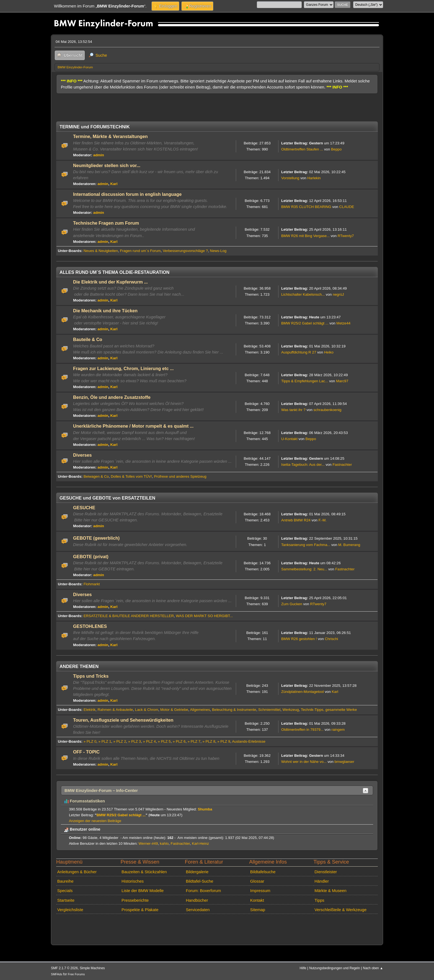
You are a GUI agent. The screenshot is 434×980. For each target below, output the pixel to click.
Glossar (257, 881)
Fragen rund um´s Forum (140, 251)
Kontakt (257, 900)
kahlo (164, 843)
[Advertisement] (157, 105)
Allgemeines (200, 710)
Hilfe (303, 968)
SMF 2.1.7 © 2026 (64, 968)
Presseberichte (135, 900)
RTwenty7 (346, 236)
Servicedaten (198, 910)
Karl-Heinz (200, 843)
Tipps (319, 900)
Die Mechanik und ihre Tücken (105, 311)
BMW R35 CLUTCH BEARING (306, 207)
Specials (65, 891)
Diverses (82, 455)
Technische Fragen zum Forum (106, 223)
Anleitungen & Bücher (77, 872)
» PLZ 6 (179, 741)
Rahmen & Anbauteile (115, 710)
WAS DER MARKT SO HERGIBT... (204, 616)
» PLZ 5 (164, 741)
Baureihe (65, 881)
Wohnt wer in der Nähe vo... (304, 762)
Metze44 (343, 323)
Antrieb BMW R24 (296, 520)
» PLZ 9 (224, 741)
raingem (338, 730)
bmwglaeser (344, 762)
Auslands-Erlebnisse (249, 741)
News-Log (218, 251)
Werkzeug (291, 710)
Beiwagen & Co (96, 476)
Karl (114, 184)
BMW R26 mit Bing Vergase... (305, 236)
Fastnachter (342, 465)
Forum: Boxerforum (203, 891)
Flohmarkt (92, 584)
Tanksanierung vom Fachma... (306, 545)
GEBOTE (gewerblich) (96, 538)
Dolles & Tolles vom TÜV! (131, 476)
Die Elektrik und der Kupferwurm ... (110, 282)
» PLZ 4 (149, 741)
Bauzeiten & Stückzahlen (144, 872)
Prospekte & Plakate (140, 910)
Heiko (329, 352)
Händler (322, 881)
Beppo (336, 149)
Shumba (205, 809)
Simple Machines (92, 968)
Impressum (260, 891)
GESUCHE (84, 508)
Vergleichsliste (70, 910)
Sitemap (258, 910)
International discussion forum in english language (127, 194)
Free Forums (76, 974)
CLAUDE (347, 207)
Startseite (66, 900)
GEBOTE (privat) (91, 557)
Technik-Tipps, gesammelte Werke (329, 710)
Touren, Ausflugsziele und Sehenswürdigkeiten (123, 720)
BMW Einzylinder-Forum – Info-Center (101, 791)
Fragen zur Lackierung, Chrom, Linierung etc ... (123, 368)
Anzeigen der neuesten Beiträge (95, 821)
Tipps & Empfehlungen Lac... (305, 381)
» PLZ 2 (120, 741)
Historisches (133, 881)
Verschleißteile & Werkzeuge (340, 910)
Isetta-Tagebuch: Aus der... (303, 465)
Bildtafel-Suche (199, 881)
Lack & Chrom (147, 710)
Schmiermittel (269, 710)
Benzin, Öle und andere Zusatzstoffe (112, 397)
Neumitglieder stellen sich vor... (107, 165)
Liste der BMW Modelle (143, 891)
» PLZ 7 (194, 741)
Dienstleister (326, 872)
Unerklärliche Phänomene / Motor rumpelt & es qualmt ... (133, 426)
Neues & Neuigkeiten (101, 251)
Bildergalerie (197, 872)
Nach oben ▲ (373, 968)
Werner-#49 (148, 843)
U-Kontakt (289, 439)
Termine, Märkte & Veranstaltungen (110, 136)
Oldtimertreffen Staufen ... (302, 149)
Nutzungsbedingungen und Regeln (334, 968)
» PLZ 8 (209, 741)
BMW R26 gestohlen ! (299, 639)
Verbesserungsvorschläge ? (185, 251)
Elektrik (90, 710)
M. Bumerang (349, 545)
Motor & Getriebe (174, 710)
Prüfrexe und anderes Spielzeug (180, 476)
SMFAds (57, 974)
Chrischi (331, 639)
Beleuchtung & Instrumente (234, 710)
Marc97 (342, 381)
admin (99, 155)
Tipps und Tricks (91, 676)
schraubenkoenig (327, 410)
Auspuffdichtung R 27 (299, 352)
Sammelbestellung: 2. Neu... (304, 569)
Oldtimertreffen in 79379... (302, 730)
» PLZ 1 (105, 741)
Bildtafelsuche (263, 872)
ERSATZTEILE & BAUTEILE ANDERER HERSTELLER (129, 616)
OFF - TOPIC (86, 752)
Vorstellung (290, 178)
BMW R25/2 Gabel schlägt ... (305, 323)
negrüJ (338, 294)
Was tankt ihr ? (293, 410)
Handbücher (197, 900)
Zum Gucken (292, 604)
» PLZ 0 (90, 741)
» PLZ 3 (135, 741)
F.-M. (323, 520)
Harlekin (314, 178)
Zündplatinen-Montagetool (303, 692)
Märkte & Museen (330, 891)
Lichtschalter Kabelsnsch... (303, 294)
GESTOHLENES (90, 626)
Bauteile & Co (88, 339)
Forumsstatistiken (85, 801)
